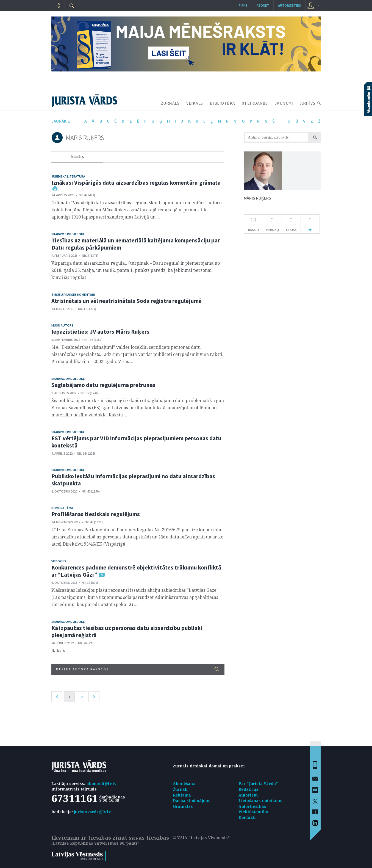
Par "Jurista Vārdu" (258, 783)
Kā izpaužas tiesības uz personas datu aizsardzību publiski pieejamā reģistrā (127, 631)
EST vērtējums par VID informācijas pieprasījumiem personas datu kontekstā (136, 442)
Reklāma (182, 795)
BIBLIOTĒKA (223, 103)
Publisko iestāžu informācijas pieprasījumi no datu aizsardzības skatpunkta (133, 480)
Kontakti (247, 817)
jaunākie (61, 121)
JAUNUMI (284, 103)
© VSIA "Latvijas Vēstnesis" (201, 838)
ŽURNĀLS (170, 103)
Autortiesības (252, 806)
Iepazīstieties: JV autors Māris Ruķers (100, 332)
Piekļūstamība (253, 812)
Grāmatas (183, 806)
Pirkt (243, 5)
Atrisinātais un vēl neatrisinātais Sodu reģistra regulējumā (127, 301)
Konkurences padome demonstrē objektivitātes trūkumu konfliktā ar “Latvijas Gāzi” (136, 571)
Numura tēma (62, 508)
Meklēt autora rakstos (138, 669)
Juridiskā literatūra (68, 176)
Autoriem (248, 795)
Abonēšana (184, 783)
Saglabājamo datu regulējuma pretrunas (103, 385)
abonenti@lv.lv (102, 783)
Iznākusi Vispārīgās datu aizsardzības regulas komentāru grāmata (136, 183)
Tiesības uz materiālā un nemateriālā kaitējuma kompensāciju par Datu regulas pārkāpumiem (136, 244)
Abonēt (263, 5)
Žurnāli (180, 789)
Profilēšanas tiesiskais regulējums (96, 514)
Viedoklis (59, 561)
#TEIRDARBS (255, 103)
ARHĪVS (308, 103)
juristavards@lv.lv (92, 812)
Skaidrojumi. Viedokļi (68, 234)
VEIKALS (195, 103)
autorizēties (289, 5)
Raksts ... (61, 651)
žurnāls (77, 157)
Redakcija (249, 789)
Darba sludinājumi (192, 801)
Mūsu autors (62, 325)
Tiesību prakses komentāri (73, 295)
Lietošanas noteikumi (261, 801)
